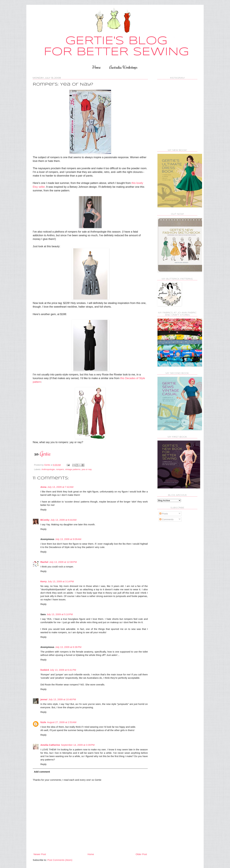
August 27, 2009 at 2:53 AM (62, 722)
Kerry (44, 581)
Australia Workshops (123, 67)
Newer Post (40, 854)
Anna (43, 487)
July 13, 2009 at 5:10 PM (60, 614)
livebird (45, 670)
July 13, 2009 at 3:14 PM (61, 581)
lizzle (43, 722)
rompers (60, 469)
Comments (167, 519)
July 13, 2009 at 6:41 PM (63, 670)
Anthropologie (48, 469)
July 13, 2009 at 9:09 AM (68, 539)
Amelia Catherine (50, 745)
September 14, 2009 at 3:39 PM (78, 745)
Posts (164, 514)
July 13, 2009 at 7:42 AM (60, 487)
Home (97, 67)
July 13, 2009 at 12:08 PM (63, 562)
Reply (43, 510)
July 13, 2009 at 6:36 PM (68, 647)
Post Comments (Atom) (60, 860)
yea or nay (87, 469)
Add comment (42, 772)
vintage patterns (73, 469)
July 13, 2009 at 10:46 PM (62, 699)
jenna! (44, 699)
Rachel (44, 562)
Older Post (141, 854)
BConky (45, 520)
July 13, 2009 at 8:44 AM (63, 520)
